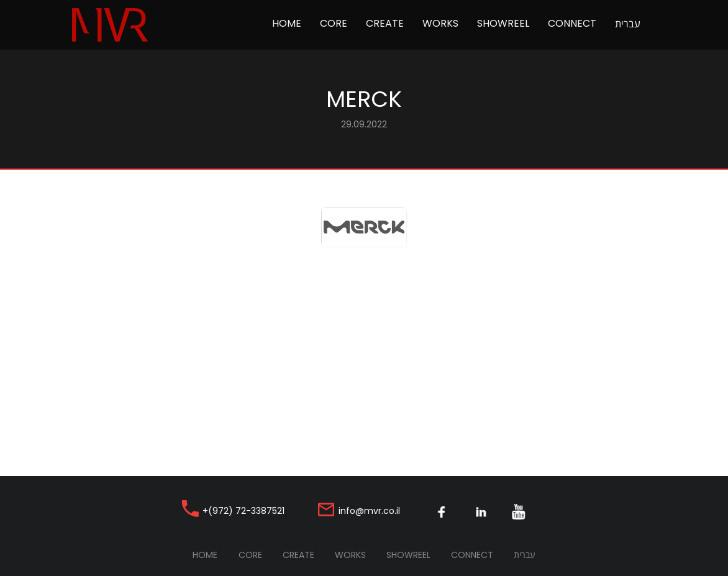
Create (385, 23)
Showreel (503, 23)
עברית (628, 24)
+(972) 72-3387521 (243, 511)
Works (440, 23)
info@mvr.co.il (369, 511)
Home (291, 23)
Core (334, 23)
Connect (572, 23)
